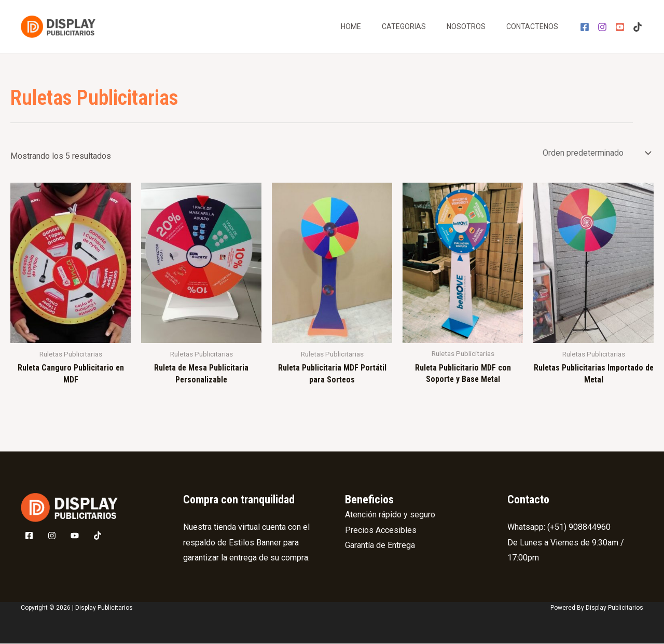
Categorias (404, 26)
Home (351, 26)
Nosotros (466, 26)
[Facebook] (585, 27)
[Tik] (638, 27)
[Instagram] (602, 27)
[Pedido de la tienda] (596, 153)
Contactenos (532, 26)
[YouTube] (620, 27)
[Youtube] (75, 537)
